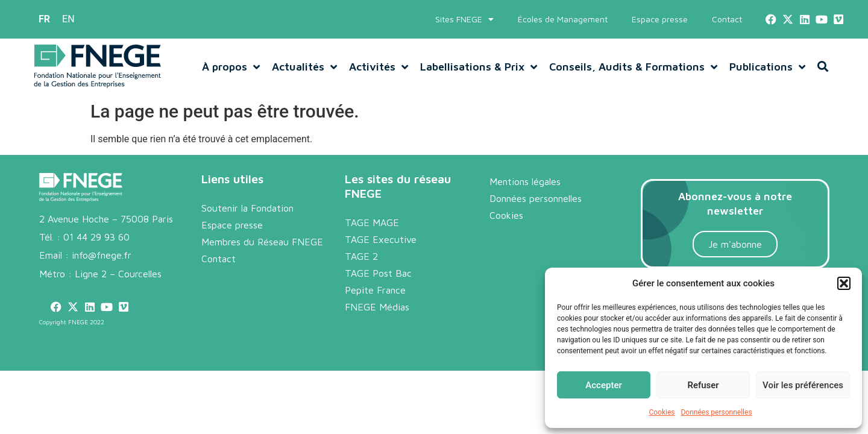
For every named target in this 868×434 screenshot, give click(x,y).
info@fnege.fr (102, 255)
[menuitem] (44, 19)
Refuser (703, 385)
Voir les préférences (803, 385)
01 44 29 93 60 (96, 237)
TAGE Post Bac (378, 273)
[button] (844, 283)
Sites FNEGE (464, 19)
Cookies (662, 412)
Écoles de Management (563, 19)
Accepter (603, 385)
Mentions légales (525, 181)
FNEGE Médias (377, 307)
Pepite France (375, 290)
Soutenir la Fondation (247, 208)
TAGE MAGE (372, 222)
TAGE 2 (361, 256)
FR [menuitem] (44, 19)
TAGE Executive (381, 239)
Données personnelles (716, 412)
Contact (727, 19)
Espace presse (660, 19)
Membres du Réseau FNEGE (262, 242)
